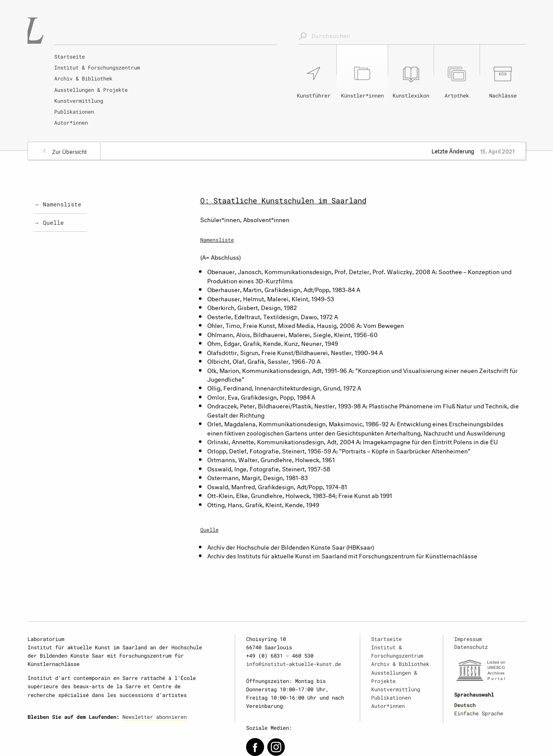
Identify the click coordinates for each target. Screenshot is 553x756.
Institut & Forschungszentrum (97, 67)
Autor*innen (71, 122)
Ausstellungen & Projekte (91, 90)
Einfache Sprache (479, 713)
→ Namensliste (58, 204)
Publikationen (74, 111)
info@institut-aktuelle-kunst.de (294, 664)
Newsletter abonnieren (155, 717)
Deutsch (465, 705)
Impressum (468, 639)
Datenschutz (471, 647)
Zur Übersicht (70, 151)
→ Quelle (49, 223)
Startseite (70, 56)
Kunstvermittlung (79, 101)
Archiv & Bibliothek (83, 78)
